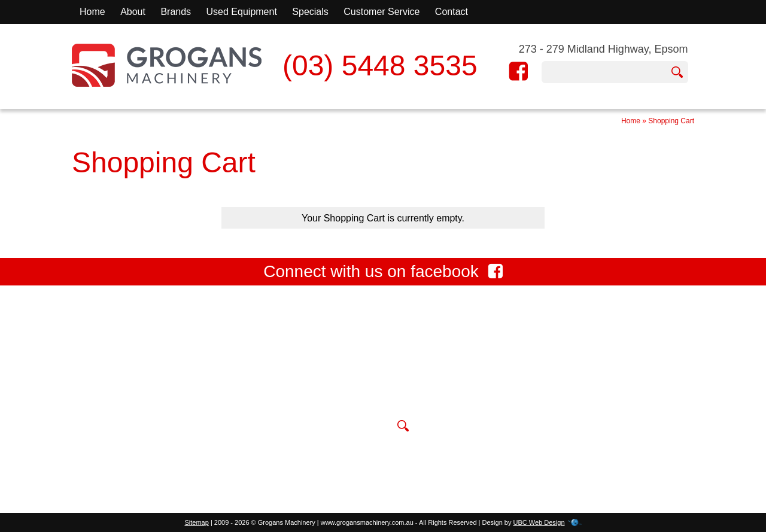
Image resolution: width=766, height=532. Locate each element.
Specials (310, 12)
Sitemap (196, 522)
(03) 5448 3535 (380, 66)
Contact (452, 12)
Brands (176, 12)
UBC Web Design (539, 522)
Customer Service (382, 12)
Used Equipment (242, 12)
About (133, 12)
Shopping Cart (671, 121)
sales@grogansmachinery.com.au (374, 398)
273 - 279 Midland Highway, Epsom (604, 49)
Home (92, 12)
